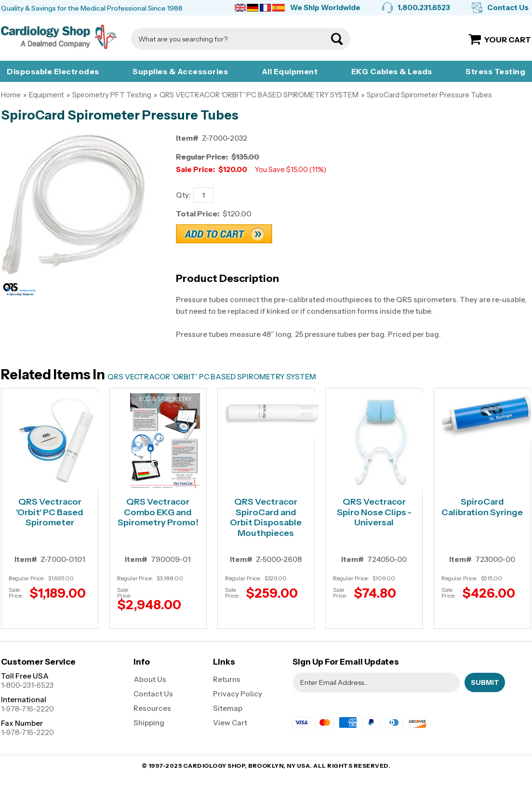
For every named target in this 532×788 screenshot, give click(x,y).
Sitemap (228, 708)
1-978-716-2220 (27, 709)
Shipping (149, 723)
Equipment (47, 95)
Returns (227, 679)
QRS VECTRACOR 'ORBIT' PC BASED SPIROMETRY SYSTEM (259, 95)
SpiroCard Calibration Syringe (482, 507)
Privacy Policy (238, 694)
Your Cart (508, 40)
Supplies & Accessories (180, 71)
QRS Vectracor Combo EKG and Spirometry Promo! (158, 512)
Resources (152, 708)
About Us (150, 679)
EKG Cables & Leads (392, 71)
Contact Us (508, 7)
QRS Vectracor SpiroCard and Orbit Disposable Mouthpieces (266, 518)
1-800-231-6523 (27, 685)
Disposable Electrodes (53, 71)
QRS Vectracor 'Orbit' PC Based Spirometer (50, 512)
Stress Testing (495, 71)
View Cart (230, 723)
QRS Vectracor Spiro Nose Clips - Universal (374, 512)
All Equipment (290, 71)
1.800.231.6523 (424, 7)
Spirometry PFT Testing (112, 95)
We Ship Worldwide (325, 7)
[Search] (231, 39)
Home (11, 95)
